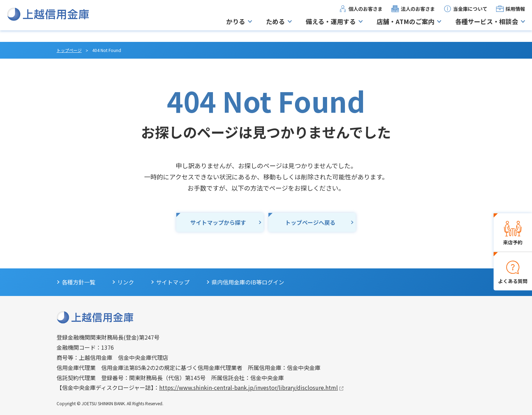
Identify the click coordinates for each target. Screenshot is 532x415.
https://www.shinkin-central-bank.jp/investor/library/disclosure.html (249, 387)
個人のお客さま (365, 14)
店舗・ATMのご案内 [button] (405, 27)
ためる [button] (275, 27)
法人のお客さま (418, 14)
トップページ (69, 50)
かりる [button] (236, 27)
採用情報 (515, 14)
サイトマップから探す (218, 222)
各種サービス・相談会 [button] (487, 27)
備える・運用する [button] (331, 27)
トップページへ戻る (310, 222)
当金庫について (470, 14)
